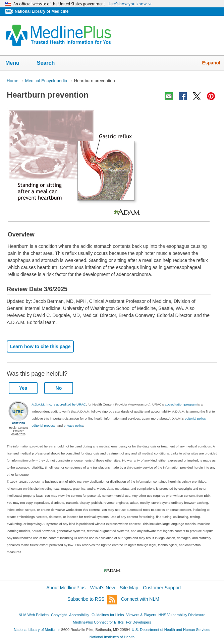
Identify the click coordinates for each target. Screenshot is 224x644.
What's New (103, 588)
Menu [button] (17, 63)
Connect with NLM (140, 599)
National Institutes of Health (112, 637)
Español (211, 63)
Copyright (59, 615)
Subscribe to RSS (92, 600)
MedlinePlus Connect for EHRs (98, 622)
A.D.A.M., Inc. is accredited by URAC (59, 404)
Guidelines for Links (108, 615)
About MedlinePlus (66, 588)
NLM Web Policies (34, 615)
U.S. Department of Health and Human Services (171, 630)
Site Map (129, 588)
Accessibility (79, 615)
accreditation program (181, 404)
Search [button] (50, 63)
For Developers (139, 622)
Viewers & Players (141, 615)
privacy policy (73, 425)
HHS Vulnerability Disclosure (182, 615)
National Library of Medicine (42, 11)
